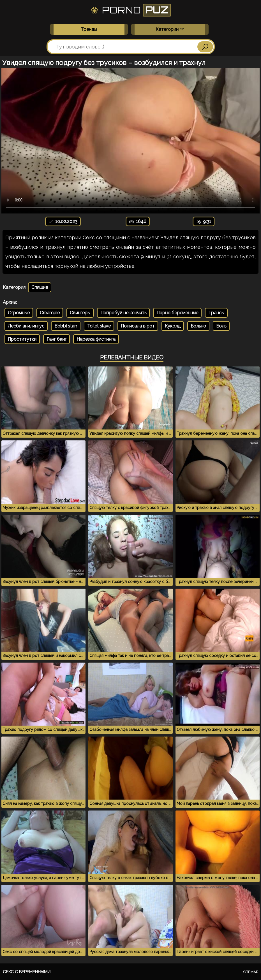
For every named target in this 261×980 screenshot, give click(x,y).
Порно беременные (177, 313)
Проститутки (22, 339)
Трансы (216, 313)
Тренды (89, 29)
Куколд (173, 326)
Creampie (50, 313)
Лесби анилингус (26, 326)
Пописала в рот (138, 326)
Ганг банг (56, 339)
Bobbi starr (66, 326)
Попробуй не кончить (123, 313)
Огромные (19, 313)
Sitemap (251, 972)
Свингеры (80, 313)
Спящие (40, 287)
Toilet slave (99, 326)
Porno (130, 10)
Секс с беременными (27, 972)
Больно (198, 326)
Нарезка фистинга (96, 339)
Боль (221, 326)
